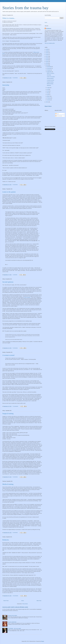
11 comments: (16, 406)
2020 (47, 51)
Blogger (42, 641)
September (49, 72)
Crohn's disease (27, 297)
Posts (57, 114)
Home (23, 601)
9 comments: (15, 78)
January (49, 100)
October (49, 70)
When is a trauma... (9, 18)
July (48, 89)
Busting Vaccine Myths (13, 616)
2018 (47, 55)
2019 (47, 53)
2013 (47, 63)
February (49, 98)
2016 (47, 58)
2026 (47, 49)
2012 (47, 65)
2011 (47, 102)
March (49, 96)
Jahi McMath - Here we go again (14, 628)
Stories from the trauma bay (25, 8)
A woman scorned (8, 355)
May (48, 93)
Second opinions (8, 282)
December (49, 67)
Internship (6, 85)
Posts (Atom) (25, 604)
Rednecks (6, 540)
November (49, 68)
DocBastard (49, 28)
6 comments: (15, 185)
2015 (47, 60)
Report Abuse (48, 106)
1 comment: (15, 275)
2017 (47, 56)
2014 (47, 62)
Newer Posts (6, 601)
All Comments (59, 116)
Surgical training (8, 414)
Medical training (8, 484)
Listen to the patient (9, 192)
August (49, 88)
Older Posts (39, 601)
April (48, 95)
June (48, 91)
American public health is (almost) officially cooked (15, 607)
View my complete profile (50, 43)
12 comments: (16, 596)
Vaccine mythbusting (12, 622)
